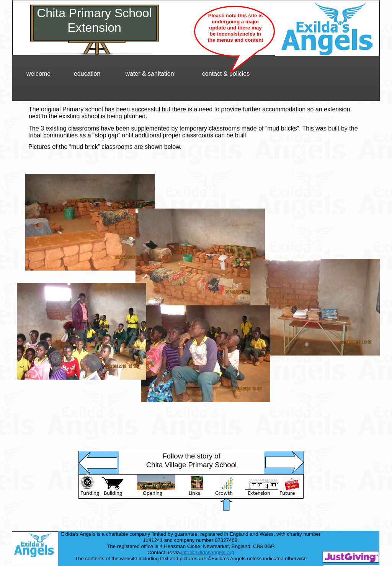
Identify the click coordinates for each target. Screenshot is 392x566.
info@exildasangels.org (207, 552)
